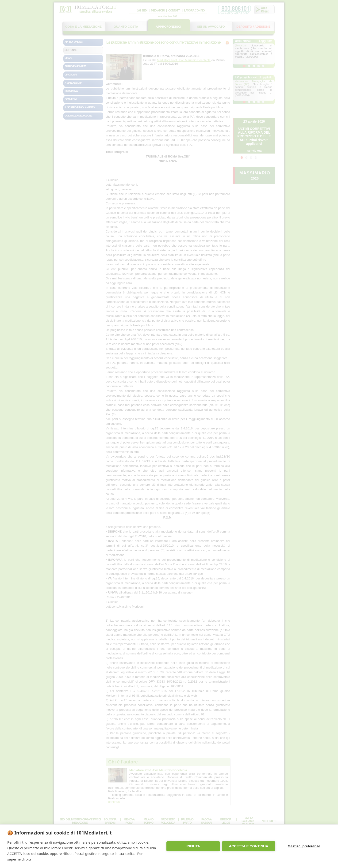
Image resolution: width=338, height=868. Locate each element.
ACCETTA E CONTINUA (249, 846)
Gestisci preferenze (304, 846)
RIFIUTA (193, 846)
